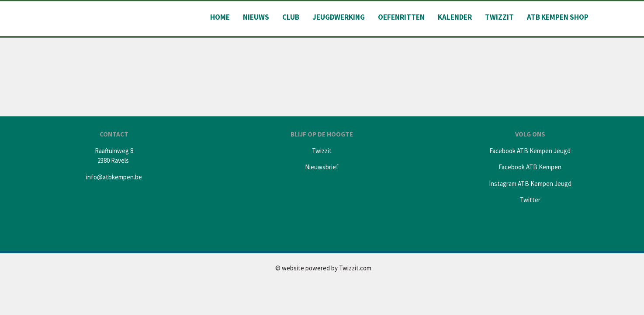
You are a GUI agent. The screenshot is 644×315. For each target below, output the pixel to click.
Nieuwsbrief (322, 167)
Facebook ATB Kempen (530, 167)
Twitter (530, 200)
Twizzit (499, 17)
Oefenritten (401, 17)
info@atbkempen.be (114, 177)
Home (220, 17)
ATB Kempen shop (558, 17)
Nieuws (256, 17)
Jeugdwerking (339, 17)
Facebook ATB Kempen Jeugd (530, 151)
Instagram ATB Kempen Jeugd (530, 184)
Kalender (455, 17)
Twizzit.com (355, 268)
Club (291, 17)
